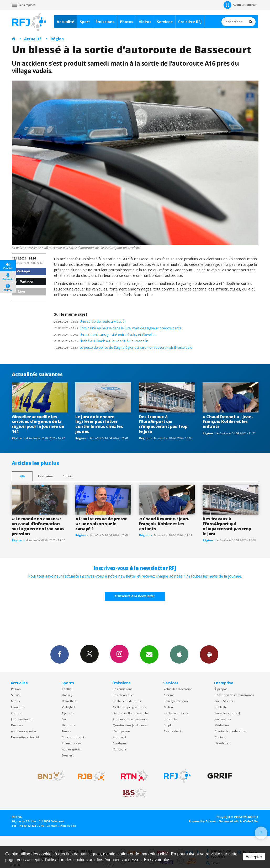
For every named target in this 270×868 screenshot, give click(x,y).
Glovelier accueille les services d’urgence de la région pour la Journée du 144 (38, 424)
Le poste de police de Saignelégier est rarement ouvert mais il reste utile (123, 348)
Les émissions (123, 689)
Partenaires (223, 719)
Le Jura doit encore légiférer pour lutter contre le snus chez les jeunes (99, 424)
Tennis (66, 731)
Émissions (105, 22)
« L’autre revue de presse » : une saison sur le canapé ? (101, 524)
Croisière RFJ (190, 22)
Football (68, 689)
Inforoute (170, 719)
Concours (120, 749)
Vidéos (145, 22)
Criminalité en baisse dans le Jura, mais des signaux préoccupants (118, 328)
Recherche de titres (127, 701)
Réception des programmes (234, 695)
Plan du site (68, 826)
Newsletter (222, 743)
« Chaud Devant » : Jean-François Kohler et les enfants (228, 422)
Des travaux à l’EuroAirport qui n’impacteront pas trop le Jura (163, 424)
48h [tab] (22, 476)
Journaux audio (22, 719)
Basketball (69, 701)
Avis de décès (173, 731)
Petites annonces (176, 713)
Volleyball (68, 707)
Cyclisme (68, 713)
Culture (16, 713)
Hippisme (69, 725)
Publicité (221, 707)
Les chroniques (124, 695)
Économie (18, 707)
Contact (220, 737)
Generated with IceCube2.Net (239, 821)
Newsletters (149, 654)
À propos (221, 689)
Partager (22, 271)
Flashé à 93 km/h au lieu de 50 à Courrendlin (101, 341)
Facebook (60, 654)
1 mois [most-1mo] (68, 476)
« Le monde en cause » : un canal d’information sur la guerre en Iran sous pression (38, 526)
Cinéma (169, 695)
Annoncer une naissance (130, 719)
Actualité (65, 22)
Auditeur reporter (24, 731)
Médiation (222, 725)
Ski (64, 719)
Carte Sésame (224, 701)
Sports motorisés (74, 737)
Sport (85, 22)
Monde (16, 701)
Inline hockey (71, 743)
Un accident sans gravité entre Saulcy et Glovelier (105, 335)
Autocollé (120, 737)
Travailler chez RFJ (227, 713)
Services (165, 22)
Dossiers (17, 725)
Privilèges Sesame (176, 701)
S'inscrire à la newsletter (135, 596)
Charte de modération (230, 731)
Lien (19, 291)
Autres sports (71, 749)
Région (57, 39)
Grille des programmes (129, 707)
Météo (168, 707)
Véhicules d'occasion (178, 689)
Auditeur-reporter (240, 5)
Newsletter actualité (25, 737)
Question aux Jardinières (130, 725)
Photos (127, 22)
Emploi (169, 725)
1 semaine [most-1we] (45, 476)
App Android (209, 654)
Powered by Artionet (202, 821)
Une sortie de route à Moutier (90, 322)
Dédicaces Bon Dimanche (131, 713)
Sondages (120, 743)
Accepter (254, 857)
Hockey (67, 695)
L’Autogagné (121, 731)
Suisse (15, 695)
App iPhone (179, 654)
